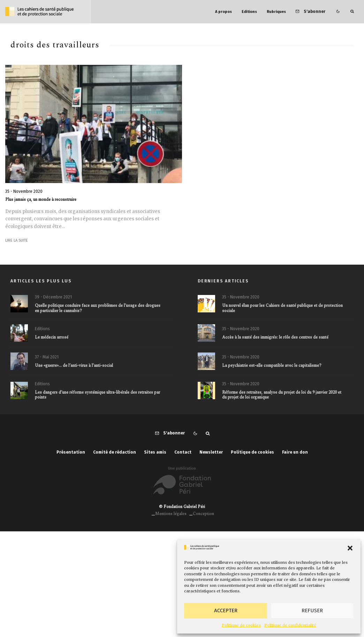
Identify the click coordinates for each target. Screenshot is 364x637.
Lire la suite (17, 240)
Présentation (71, 452)
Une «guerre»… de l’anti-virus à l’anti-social (74, 366)
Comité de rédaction (115, 452)
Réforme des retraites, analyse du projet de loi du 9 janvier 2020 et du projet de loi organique (282, 397)
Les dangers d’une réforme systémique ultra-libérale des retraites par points (97, 397)
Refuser (312, 611)
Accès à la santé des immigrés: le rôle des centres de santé (275, 338)
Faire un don (295, 452)
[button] (350, 548)
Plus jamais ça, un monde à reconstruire (41, 200)
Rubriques (276, 12)
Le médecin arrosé (52, 338)
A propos (223, 12)
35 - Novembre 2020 (24, 191)
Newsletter (211, 452)
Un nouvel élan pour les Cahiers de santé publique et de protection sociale (282, 308)
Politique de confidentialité (290, 625)
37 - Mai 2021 (47, 357)
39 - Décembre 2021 (53, 297)
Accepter (226, 611)
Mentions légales (171, 514)
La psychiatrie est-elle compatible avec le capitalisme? (272, 366)
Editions (249, 12)
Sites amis (155, 452)
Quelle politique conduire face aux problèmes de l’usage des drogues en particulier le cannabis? (98, 308)
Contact (183, 452)
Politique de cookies (241, 625)
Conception (203, 514)
